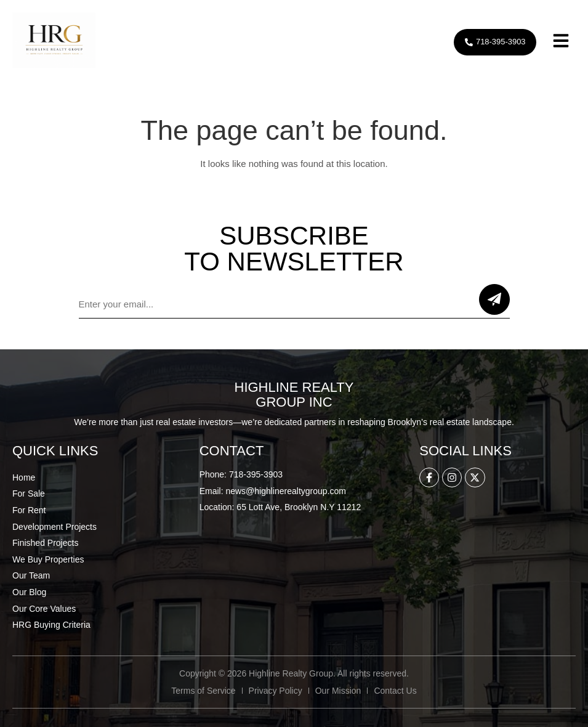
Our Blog (29, 592)
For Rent (29, 510)
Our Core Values (44, 609)
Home (24, 477)
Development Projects (54, 527)
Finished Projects (45, 543)
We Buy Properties (48, 559)
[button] (561, 42)
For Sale (29, 493)
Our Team (31, 575)
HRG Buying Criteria (51, 625)
